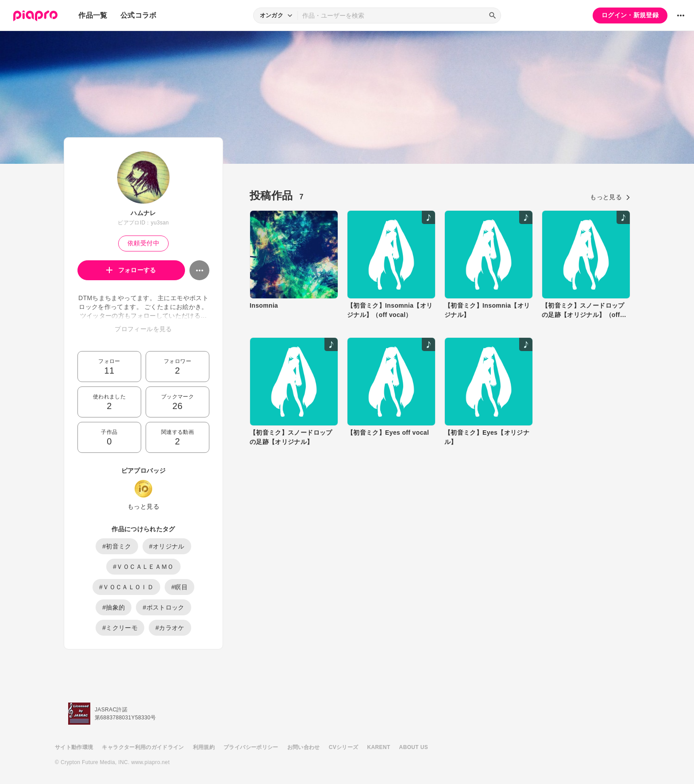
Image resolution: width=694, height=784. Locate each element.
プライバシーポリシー (251, 747)
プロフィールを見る (143, 329)
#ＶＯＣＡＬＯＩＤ (126, 587)
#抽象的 (114, 607)
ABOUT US (414, 747)
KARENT (379, 747)
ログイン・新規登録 (630, 15)
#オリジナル (167, 546)
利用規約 (204, 747)
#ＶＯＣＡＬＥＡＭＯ (143, 567)
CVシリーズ (344, 747)
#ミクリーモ (120, 628)
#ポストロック (163, 607)
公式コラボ (139, 15)
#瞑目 (179, 587)
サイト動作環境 (74, 747)
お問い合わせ (304, 747)
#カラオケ (170, 628)
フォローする (131, 270)
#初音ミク (117, 546)
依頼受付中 (143, 243)
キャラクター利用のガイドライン (143, 747)
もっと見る (143, 506)
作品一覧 (93, 15)
